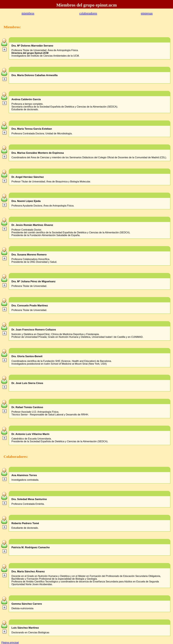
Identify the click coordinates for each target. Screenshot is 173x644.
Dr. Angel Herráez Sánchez (28, 177)
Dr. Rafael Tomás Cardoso (27, 407)
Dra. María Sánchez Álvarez (28, 572)
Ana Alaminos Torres (24, 475)
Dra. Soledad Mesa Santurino (29, 499)
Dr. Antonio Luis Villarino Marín (30, 434)
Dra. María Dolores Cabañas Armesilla (35, 75)
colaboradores (88, 13)
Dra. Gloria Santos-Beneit (27, 356)
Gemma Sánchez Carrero (27, 604)
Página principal (10, 643)
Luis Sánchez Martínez (25, 628)
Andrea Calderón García (26, 99)
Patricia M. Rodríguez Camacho (31, 547)
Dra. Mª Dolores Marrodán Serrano (32, 46)
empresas (147, 13)
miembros (28, 13)
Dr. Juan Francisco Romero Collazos (34, 330)
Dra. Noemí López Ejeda (26, 201)
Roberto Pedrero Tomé (25, 523)
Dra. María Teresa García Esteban (32, 129)
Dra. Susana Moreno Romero (29, 255)
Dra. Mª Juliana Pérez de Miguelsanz (33, 282)
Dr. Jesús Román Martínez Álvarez (32, 225)
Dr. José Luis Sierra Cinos (27, 383)
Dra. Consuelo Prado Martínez (30, 306)
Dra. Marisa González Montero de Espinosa (38, 153)
